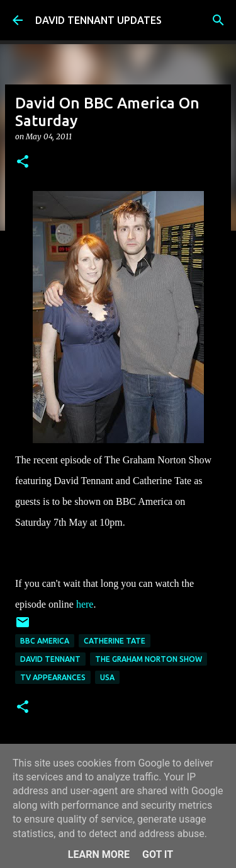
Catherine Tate (115, 641)
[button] (23, 162)
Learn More (99, 854)
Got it (158, 854)
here (85, 604)
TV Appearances (53, 677)
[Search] (218, 20)
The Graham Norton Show (149, 659)
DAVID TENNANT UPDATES (98, 20)
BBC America (45, 641)
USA (107, 677)
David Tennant (50, 659)
